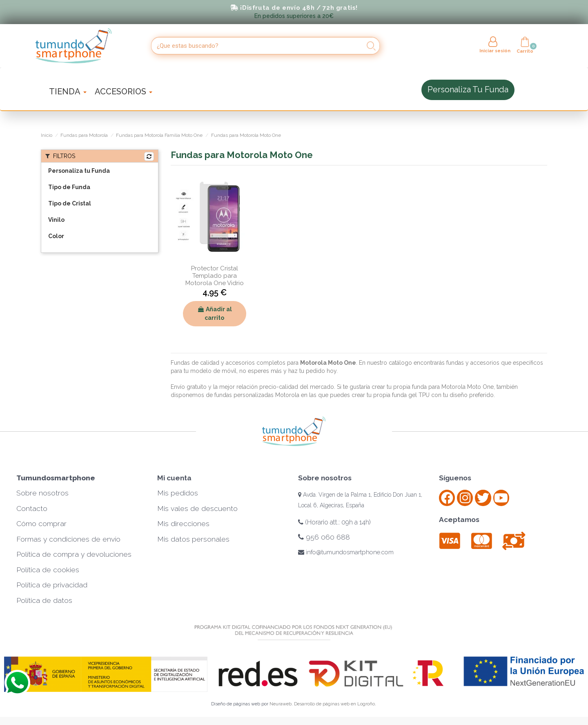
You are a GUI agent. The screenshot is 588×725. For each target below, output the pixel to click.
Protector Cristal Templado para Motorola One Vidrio (215, 276)
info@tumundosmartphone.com (346, 552)
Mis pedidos (178, 493)
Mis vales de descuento (197, 509)
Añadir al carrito (215, 313)
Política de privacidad (52, 585)
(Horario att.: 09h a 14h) (334, 522)
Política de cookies (48, 570)
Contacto (32, 509)
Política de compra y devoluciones (74, 554)
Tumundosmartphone (56, 478)
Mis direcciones (183, 524)
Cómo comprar (41, 524)
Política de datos (44, 600)
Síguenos (455, 478)
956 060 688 (324, 537)
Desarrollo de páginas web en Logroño (334, 704)
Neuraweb (281, 704)
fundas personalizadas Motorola (256, 395)
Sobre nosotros (42, 493)
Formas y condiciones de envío (68, 539)
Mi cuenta (174, 478)
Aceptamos (459, 520)
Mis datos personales (193, 539)
